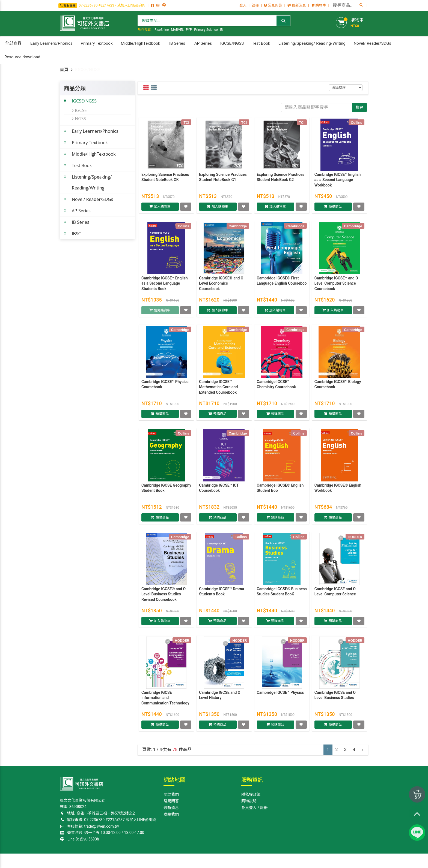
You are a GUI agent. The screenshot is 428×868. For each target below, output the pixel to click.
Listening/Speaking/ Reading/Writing (92, 182)
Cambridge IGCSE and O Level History (220, 698)
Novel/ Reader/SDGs (92, 199)
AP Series (81, 211)
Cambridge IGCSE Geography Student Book (166, 490)
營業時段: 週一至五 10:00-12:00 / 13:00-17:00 (102, 833)
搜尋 (359, 107)
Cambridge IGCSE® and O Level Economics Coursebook (221, 286)
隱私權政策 (251, 794)
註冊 (255, 5)
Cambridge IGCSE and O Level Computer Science (335, 594)
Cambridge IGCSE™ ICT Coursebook (219, 490)
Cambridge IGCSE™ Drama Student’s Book (222, 594)
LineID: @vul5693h (80, 839)
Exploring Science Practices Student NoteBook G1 (223, 180)
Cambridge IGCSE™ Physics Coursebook (165, 387)
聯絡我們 (171, 814)
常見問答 (273, 5)
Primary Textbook (90, 143)
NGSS (79, 119)
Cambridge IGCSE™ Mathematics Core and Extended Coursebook (218, 389)
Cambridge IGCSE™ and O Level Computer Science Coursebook (336, 286)
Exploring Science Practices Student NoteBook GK (165, 180)
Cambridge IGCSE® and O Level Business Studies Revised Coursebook (164, 597)
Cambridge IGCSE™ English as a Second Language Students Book (165, 286)
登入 (243, 5)
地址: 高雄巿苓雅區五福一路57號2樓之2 (97, 813)
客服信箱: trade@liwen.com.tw (89, 826)
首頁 (64, 70)
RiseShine (162, 30)
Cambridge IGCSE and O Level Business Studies (335, 698)
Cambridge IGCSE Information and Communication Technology (165, 700)
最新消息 (297, 5)
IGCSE (79, 110)
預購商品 (336, 209)
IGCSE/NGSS (84, 101)
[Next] (363, 750)
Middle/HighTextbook (94, 154)
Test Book (82, 165)
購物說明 (249, 801)
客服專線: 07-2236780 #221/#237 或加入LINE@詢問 (108, 820)
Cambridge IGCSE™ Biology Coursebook (338, 387)
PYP (189, 30)
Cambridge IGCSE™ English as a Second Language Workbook (338, 182)
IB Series (81, 222)
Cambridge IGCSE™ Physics (280, 695)
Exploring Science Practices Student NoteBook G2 (281, 180)
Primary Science (206, 30)
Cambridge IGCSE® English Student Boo (280, 490)
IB (222, 30)
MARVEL (177, 30)
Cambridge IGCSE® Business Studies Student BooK (282, 594)
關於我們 (171, 794)
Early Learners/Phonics (95, 131)
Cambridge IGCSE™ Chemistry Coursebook (277, 387)
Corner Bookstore (73, 860)
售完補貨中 (163, 312)
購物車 (319, 5)
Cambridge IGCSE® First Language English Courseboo (282, 283)
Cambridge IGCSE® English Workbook (338, 490)
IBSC (76, 234)
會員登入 (249, 808)
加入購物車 (163, 209)
